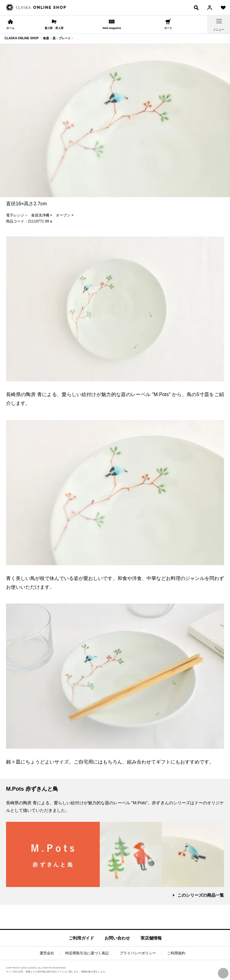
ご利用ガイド (81, 938)
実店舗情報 (151, 938)
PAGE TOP (223, 973)
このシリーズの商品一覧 (201, 895)
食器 (46, 38)
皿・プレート (62, 38)
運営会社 (47, 953)
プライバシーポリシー (138, 953)
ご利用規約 (176, 953)
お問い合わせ (117, 938)
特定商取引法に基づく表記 (87, 953)
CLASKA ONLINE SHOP (22, 38)
